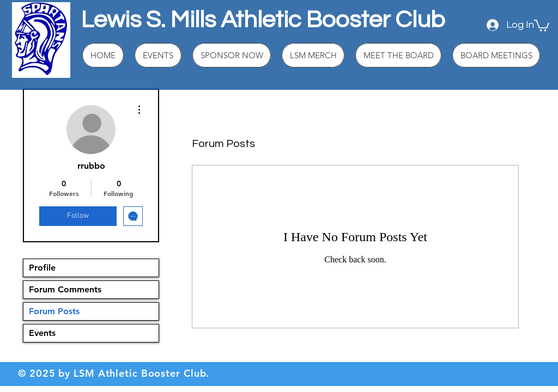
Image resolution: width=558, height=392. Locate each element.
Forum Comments (65, 289)
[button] (542, 25)
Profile (42, 268)
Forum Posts (54, 311)
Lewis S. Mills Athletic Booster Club (263, 20)
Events (42, 333)
